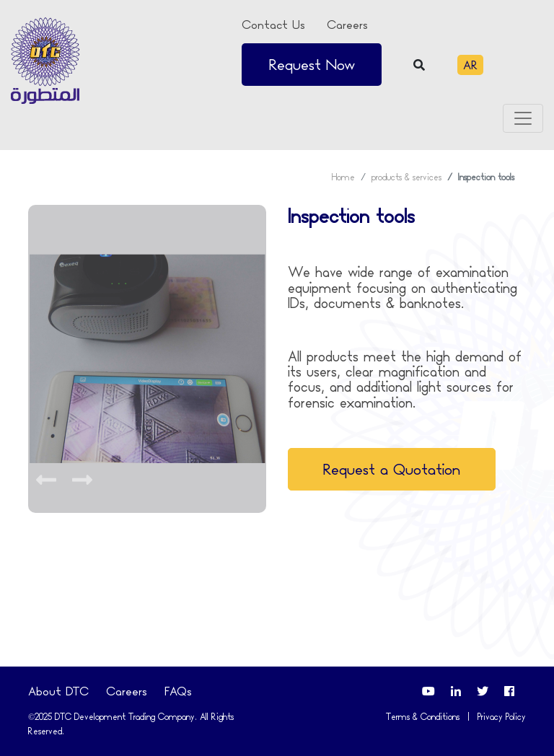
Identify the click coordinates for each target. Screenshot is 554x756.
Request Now (312, 65)
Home (343, 177)
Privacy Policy (502, 717)
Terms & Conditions (423, 717)
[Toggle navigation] (523, 118)
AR (470, 65)
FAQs (178, 691)
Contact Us (273, 25)
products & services (406, 177)
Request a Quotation (392, 469)
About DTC (58, 691)
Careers (347, 25)
